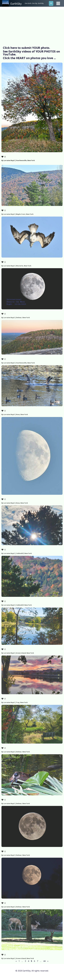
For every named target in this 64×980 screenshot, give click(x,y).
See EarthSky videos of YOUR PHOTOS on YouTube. (31, 53)
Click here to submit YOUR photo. (26, 48)
